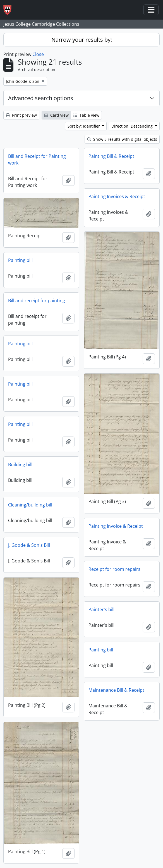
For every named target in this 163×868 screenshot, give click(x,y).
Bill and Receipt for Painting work (37, 159)
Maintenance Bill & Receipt (116, 690)
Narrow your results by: (82, 40)
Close (38, 54)
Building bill (20, 465)
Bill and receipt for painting (37, 301)
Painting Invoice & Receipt (116, 526)
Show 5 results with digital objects (122, 139)
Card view (56, 115)
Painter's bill (101, 609)
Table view (86, 115)
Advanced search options (41, 98)
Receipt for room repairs (114, 569)
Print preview (21, 115)
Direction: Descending (133, 126)
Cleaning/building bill (30, 505)
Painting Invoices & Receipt (117, 196)
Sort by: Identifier (84, 126)
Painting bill (20, 260)
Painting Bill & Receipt (111, 156)
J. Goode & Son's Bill (29, 545)
